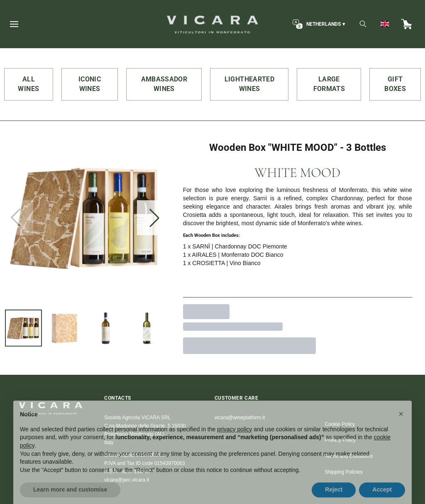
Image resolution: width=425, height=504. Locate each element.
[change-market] (318, 24)
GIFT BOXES (395, 84)
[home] (212, 24)
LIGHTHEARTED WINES (249, 84)
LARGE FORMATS (329, 84)
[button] (401, 425)
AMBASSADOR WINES (164, 84)
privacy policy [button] (234, 440)
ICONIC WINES (90, 84)
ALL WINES (28, 84)
